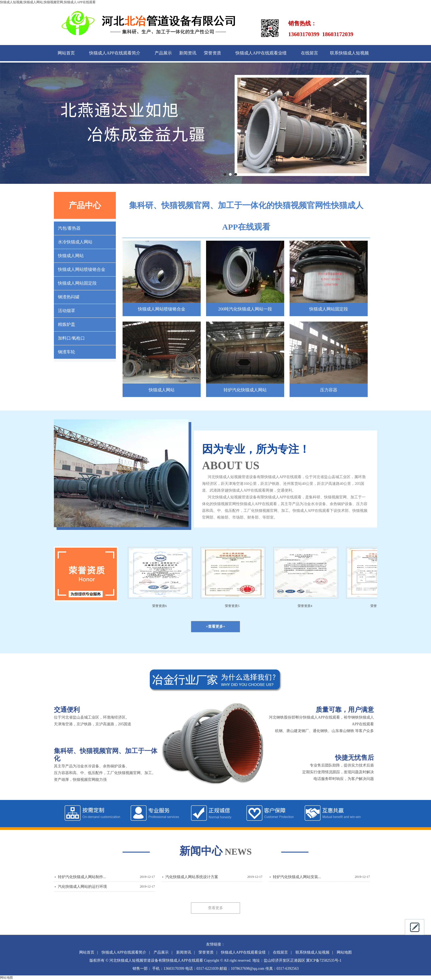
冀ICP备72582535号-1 (324, 960)
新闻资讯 (188, 53)
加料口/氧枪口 (71, 338)
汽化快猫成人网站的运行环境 (82, 887)
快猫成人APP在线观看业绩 (261, 53)
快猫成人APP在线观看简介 (115, 53)
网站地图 (344, 952)
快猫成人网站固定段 (77, 283)
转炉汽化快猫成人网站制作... (82, 877)
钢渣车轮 (67, 352)
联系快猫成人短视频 (349, 53)
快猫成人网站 (71, 256)
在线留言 (310, 53)
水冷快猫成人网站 (75, 242)
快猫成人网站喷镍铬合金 (82, 269)
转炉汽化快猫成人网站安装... (297, 877)
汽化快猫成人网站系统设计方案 (192, 877)
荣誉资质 (213, 53)
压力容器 (329, 390)
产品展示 (163, 53)
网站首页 (66, 53)
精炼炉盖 (67, 324)
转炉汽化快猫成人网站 (245, 390)
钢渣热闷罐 (69, 297)
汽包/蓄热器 (69, 228)
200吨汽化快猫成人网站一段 (245, 309)
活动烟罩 (67, 311)
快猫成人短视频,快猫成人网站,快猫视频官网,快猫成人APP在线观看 (48, 2)
